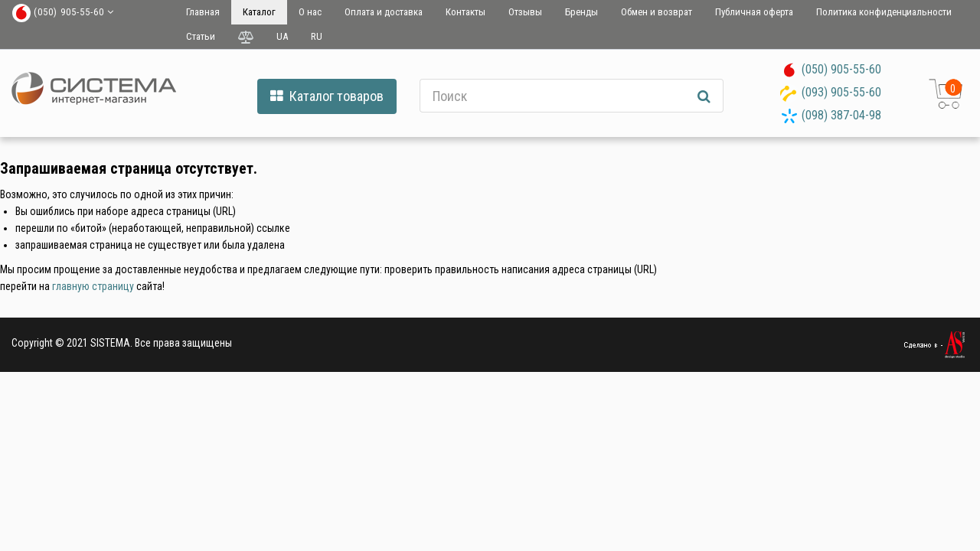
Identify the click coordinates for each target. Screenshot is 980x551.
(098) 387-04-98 (841, 115)
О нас (310, 12)
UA (282, 36)
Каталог (259, 12)
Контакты (465, 12)
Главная (203, 12)
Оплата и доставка (384, 12)
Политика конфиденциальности (884, 12)
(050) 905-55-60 (841, 69)
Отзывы (525, 12)
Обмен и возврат (657, 12)
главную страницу (93, 286)
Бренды (581, 12)
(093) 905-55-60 (841, 92)
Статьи (201, 36)
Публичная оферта (754, 12)
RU (317, 36)
